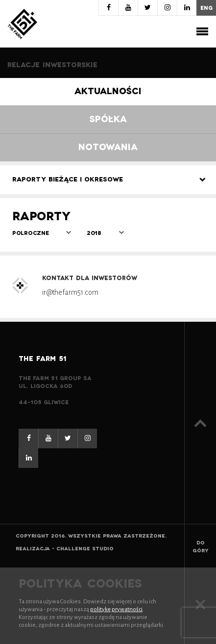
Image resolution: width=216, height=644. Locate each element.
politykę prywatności (116, 609)
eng (206, 8)
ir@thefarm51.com (70, 292)
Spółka (108, 119)
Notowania (108, 147)
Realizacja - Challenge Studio (65, 549)
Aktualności (108, 91)
